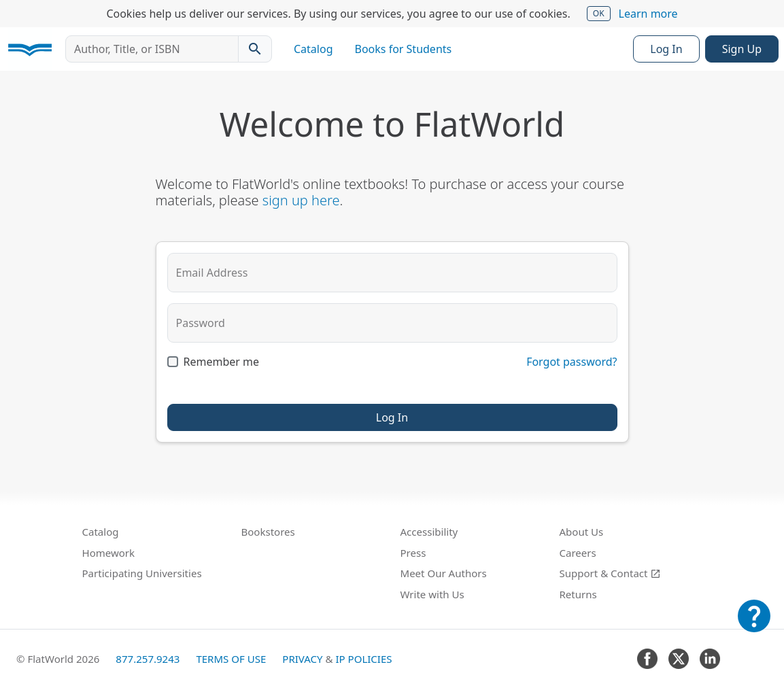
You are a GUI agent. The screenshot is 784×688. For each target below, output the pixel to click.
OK (599, 13)
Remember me (222, 362)
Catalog (313, 49)
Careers (578, 553)
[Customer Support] (754, 625)
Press (413, 553)
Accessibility (429, 532)
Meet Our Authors (444, 573)
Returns (578, 594)
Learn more (648, 14)
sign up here (301, 200)
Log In (666, 49)
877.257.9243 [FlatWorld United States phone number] (148, 659)
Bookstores (268, 532)
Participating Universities (142, 573)
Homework (109, 553)
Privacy (302, 659)
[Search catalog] (255, 49)
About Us (582, 532)
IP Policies (363, 659)
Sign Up (742, 49)
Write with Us (432, 594)
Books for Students (404, 49)
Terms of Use (231, 659)
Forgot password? (572, 362)
